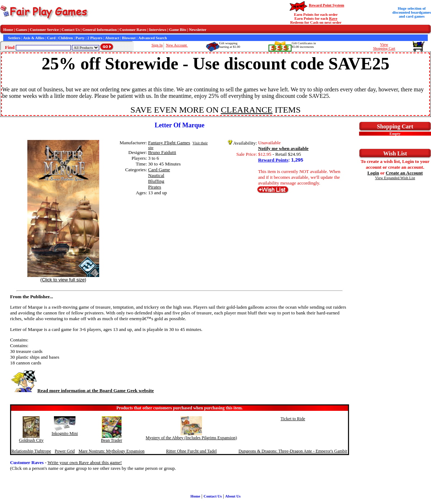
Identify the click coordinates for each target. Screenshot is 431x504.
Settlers (14, 38)
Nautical (156, 175)
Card (51, 38)
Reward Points (273, 160)
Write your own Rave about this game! (85, 462)
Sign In (157, 45)
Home (8, 30)
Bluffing (156, 181)
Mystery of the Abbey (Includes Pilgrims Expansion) (191, 438)
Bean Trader (112, 440)
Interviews (158, 30)
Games (21, 30)
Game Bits (178, 30)
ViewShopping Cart (384, 46)
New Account (177, 45)
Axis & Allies (34, 38)
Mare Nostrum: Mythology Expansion (111, 451)
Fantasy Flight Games (169, 143)
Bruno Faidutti (162, 152)
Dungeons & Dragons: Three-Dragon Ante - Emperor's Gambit (293, 451)
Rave (333, 19)
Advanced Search (153, 38)
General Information (100, 30)
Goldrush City (31, 440)
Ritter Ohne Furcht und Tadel (191, 451)
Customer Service (44, 30)
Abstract (112, 38)
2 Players (95, 38)
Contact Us (71, 30)
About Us (233, 496)
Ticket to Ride (293, 419)
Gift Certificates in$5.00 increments (304, 45)
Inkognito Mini (65, 433)
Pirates (155, 187)
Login (373, 173)
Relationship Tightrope (31, 451)
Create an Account (404, 173)
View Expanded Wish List (395, 178)
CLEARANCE (247, 110)
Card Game (159, 170)
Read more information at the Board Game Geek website (82, 391)
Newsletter (198, 30)
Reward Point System (326, 5)
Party (80, 38)
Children (66, 38)
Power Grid (65, 451)
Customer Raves (133, 30)
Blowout (129, 38)
